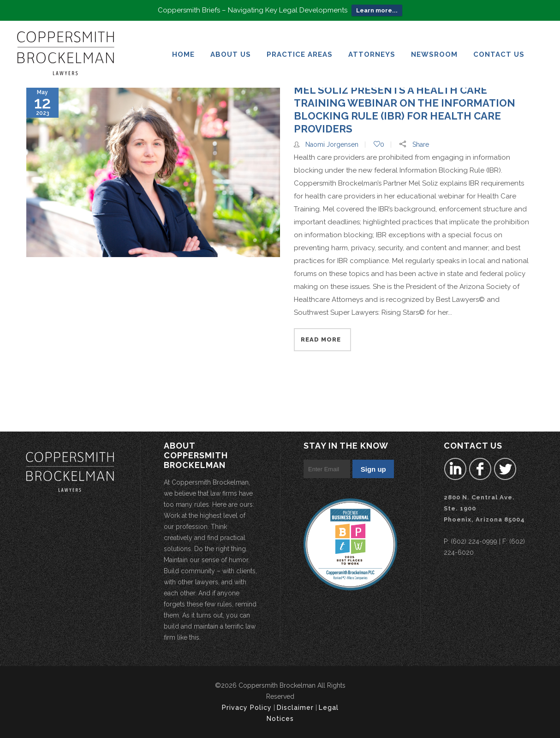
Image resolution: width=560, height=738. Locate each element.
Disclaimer (295, 708)
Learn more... (377, 10)
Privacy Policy (247, 708)
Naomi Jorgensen (332, 144)
